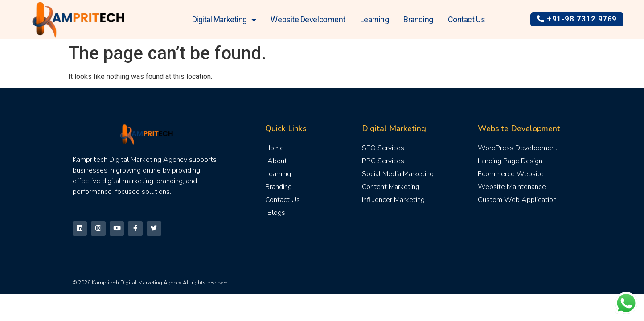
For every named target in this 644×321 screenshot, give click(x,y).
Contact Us (467, 19)
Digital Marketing (224, 20)
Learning (374, 19)
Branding (418, 19)
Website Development (308, 19)
